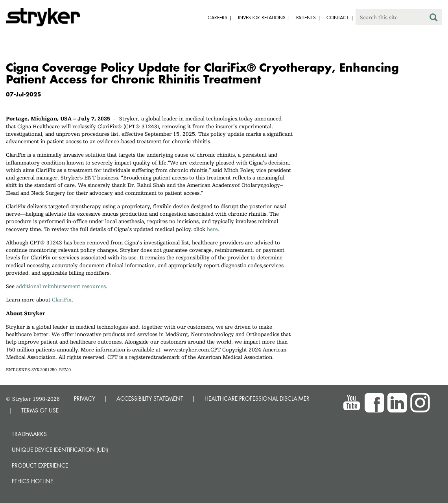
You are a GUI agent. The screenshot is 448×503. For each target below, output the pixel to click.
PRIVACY (85, 399)
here (212, 229)
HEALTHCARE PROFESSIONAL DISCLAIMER (257, 399)
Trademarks (29, 434)
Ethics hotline (32, 481)
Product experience (40, 465)
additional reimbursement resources (61, 286)
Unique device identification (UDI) (60, 450)
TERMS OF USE (40, 410)
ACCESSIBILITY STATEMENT (150, 399)
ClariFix (62, 300)
